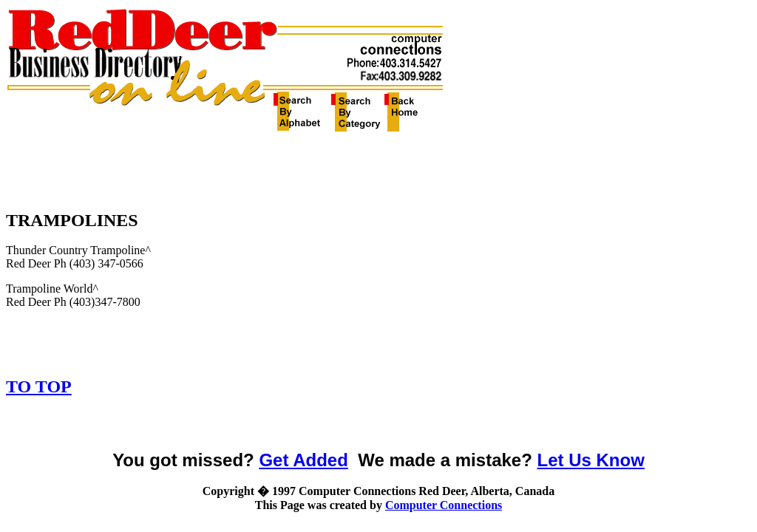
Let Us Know (591, 460)
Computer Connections (444, 505)
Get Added (303, 460)
